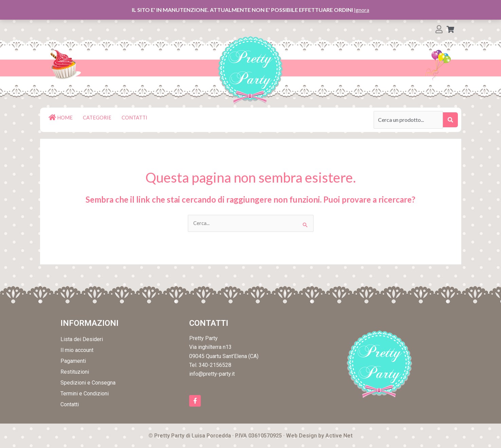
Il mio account (77, 351)
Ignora (362, 10)
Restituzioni (75, 372)
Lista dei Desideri (82, 340)
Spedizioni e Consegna (88, 383)
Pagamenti (73, 362)
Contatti (70, 405)
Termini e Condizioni (85, 394)
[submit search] (450, 120)
